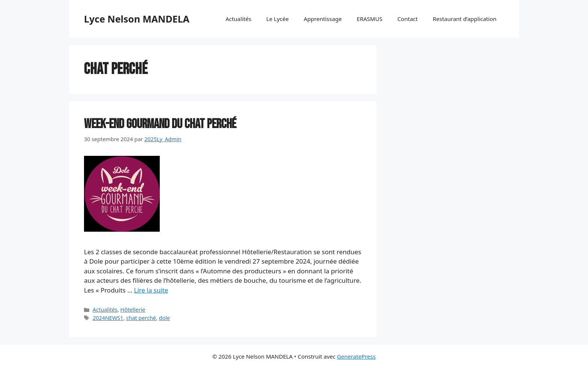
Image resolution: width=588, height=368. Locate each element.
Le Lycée (277, 19)
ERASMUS (369, 19)
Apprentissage (323, 19)
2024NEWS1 (108, 318)
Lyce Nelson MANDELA (137, 19)
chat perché (141, 318)
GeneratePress (356, 356)
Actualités (238, 19)
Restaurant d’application (465, 19)
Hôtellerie (133, 310)
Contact (408, 19)
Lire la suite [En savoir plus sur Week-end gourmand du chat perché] (151, 290)
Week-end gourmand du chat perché (160, 124)
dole (164, 318)
